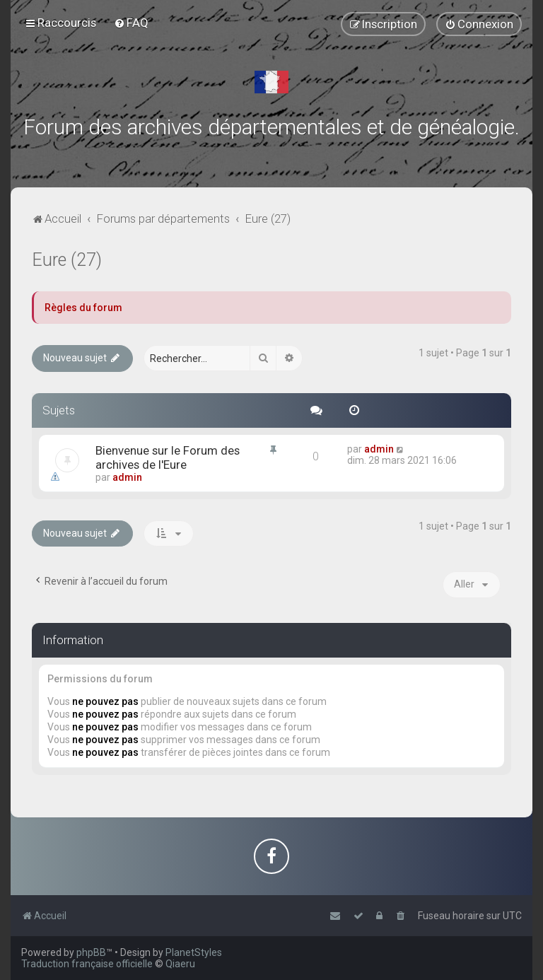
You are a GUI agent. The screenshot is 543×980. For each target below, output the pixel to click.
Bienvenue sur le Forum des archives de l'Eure (168, 457)
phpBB (91, 952)
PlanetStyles (194, 952)
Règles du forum (83, 308)
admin (127, 477)
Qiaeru (180, 964)
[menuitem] (131, 23)
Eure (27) (67, 260)
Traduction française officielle (87, 964)
